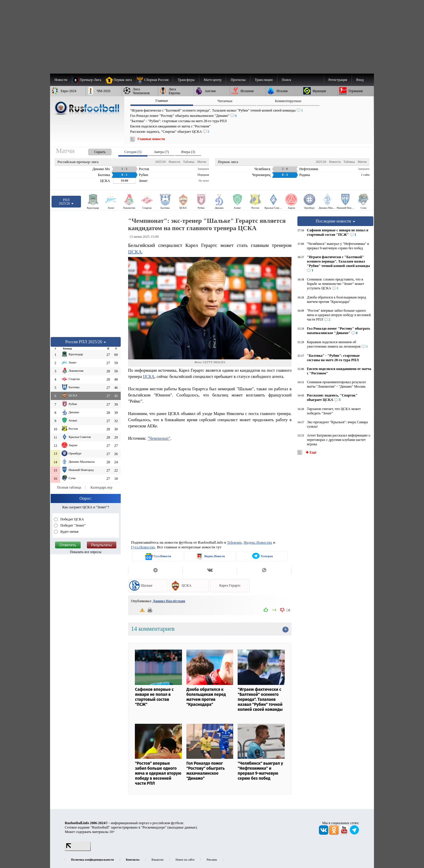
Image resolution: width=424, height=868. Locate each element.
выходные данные (182, 827)
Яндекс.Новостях (258, 542)
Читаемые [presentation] (225, 101)
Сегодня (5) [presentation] (133, 152)
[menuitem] (155, 80)
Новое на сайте (185, 860)
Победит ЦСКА (72, 519)
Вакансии (158, 860)
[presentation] (94, 151)
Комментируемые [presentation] (288, 101)
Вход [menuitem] (360, 80)
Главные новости (151, 139)
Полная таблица (69, 487)
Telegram (234, 542)
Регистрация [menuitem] (338, 80)
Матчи (202, 162)
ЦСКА (135, 252)
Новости (174, 162)
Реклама (212, 860)
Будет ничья (69, 532)
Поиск (286, 80)
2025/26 (160, 162)
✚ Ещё (310, 452)
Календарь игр (101, 487)
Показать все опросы (86, 552)
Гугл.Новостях (143, 547)
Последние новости (335, 221)
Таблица (189, 162)
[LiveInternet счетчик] (78, 850)
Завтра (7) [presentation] (161, 152)
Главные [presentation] (162, 101)
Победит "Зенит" (73, 525)
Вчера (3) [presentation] (188, 152)
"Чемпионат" (159, 438)
